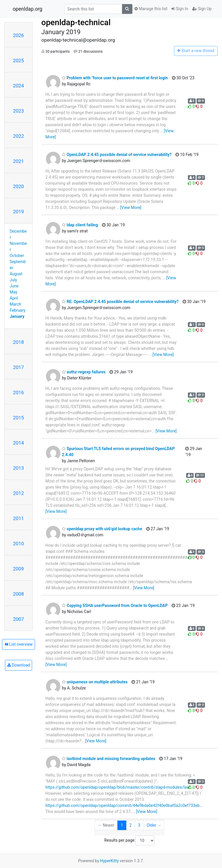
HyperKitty (109, 861)
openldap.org (27, 9)
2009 (18, 569)
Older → (154, 825)
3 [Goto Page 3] (139, 825)
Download (19, 665)
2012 (18, 493)
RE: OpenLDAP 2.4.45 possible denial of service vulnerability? (120, 302)
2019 (18, 212)
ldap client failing (80, 225)
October (17, 256)
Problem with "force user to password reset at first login (115, 78)
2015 (18, 418)
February (18, 310)
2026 (18, 35)
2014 (18, 443)
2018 (18, 342)
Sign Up (202, 9)
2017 (18, 367)
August (16, 274)
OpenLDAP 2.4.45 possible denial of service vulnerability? (117, 155)
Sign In (180, 9)
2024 (18, 86)
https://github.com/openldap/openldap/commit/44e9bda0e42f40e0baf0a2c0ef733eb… (124, 805)
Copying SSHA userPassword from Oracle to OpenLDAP (115, 605)
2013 (18, 468)
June (14, 286)
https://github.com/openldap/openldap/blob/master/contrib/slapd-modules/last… (119, 787)
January (17, 316)
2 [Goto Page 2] (131, 825)
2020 (18, 186)
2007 (18, 619)
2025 (18, 60)
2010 (18, 544)
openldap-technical (76, 22)
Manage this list (151, 9)
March (16, 304)
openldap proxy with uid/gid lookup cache (102, 529)
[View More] (131, 208)
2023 (18, 111)
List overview (18, 644)
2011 (18, 518)
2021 (18, 161)
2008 (18, 594)
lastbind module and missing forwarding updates (109, 759)
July (13, 280)
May (14, 292)
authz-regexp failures (84, 372)
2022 (18, 136)
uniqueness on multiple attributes (95, 682)
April (14, 298)
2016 (18, 392)
